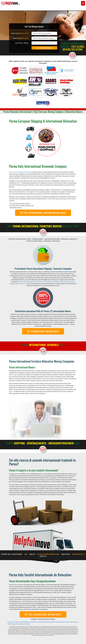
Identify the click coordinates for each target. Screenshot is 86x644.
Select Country (20, 33)
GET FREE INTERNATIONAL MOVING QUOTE (43, 614)
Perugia (73, 622)
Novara (57, 622)
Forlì (14, 622)
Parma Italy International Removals (20, 172)
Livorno (10, 622)
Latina (32, 622)
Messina (27, 622)
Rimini (53, 622)
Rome (18, 624)
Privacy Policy (66, 554)
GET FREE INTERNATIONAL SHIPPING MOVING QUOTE (43, 213)
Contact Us (43, 556)
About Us (32, 554)
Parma (28, 624)
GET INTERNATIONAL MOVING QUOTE (43, 331)
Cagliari (14, 624)
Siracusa (48, 622)
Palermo (43, 622)
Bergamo (63, 622)
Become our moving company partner (48, 554)
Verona (18, 622)
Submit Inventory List (79, 554)
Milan (9, 624)
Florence (37, 622)
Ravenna (23, 624)
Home (26, 554)
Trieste (22, 622)
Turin (77, 622)
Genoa (68, 622)
